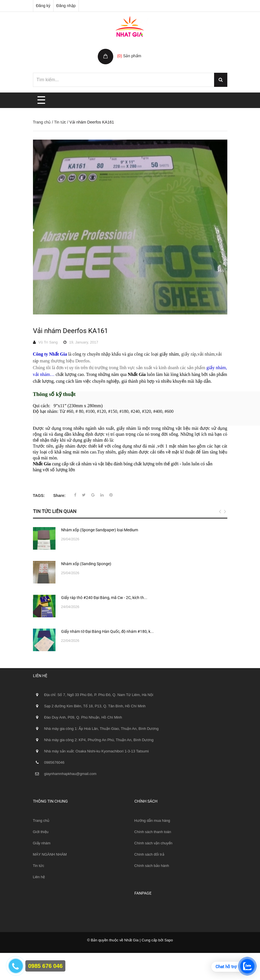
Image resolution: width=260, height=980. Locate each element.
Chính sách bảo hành (152, 866)
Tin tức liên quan (55, 511)
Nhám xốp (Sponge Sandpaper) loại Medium (100, 530)
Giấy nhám (42, 843)
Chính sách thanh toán (153, 832)
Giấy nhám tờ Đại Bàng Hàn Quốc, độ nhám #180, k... (107, 631)
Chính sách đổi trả (149, 854)
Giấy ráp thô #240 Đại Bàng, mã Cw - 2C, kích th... (104, 598)
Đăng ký (43, 6)
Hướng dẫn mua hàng (152, 821)
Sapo (168, 940)
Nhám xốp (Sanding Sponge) (86, 564)
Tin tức (60, 122)
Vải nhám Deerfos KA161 (70, 331)
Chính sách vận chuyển (153, 843)
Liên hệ (39, 877)
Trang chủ (42, 122)
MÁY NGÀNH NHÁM (50, 854)
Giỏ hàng (126, 50)
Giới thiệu (41, 832)
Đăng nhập (66, 6)
